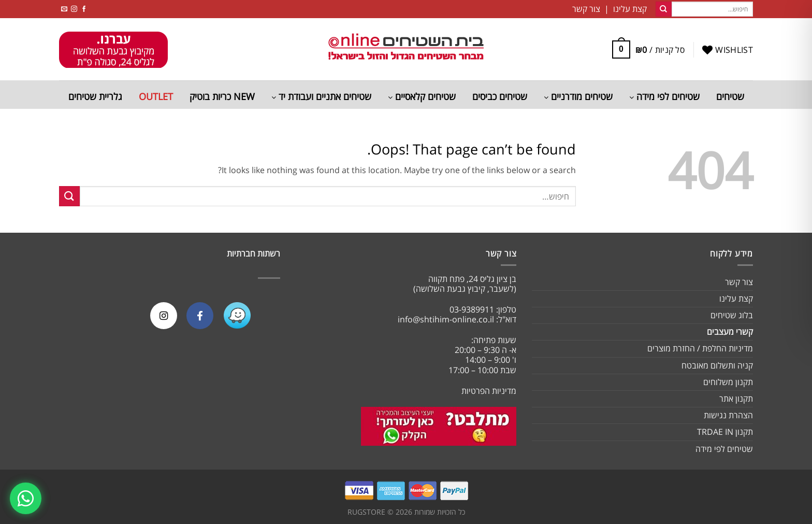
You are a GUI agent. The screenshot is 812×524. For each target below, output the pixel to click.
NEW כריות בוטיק (222, 96)
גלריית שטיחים (95, 96)
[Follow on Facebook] (84, 9)
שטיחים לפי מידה (664, 96)
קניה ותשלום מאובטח (717, 365)
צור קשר (739, 282)
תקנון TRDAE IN (725, 432)
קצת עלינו (736, 299)
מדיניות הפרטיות (489, 391)
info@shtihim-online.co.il (446, 319)
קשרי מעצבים (730, 332)
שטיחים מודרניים (578, 96)
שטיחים (730, 96)
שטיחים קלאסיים (422, 96)
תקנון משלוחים (728, 382)
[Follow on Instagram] (74, 9)
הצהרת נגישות (728, 415)
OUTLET (156, 96)
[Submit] (663, 9)
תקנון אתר (736, 399)
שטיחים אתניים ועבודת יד (321, 96)
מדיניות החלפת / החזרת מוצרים (700, 348)
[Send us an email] (64, 9)
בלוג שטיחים (732, 315)
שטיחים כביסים (500, 96)
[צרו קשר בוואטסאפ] (26, 498)
